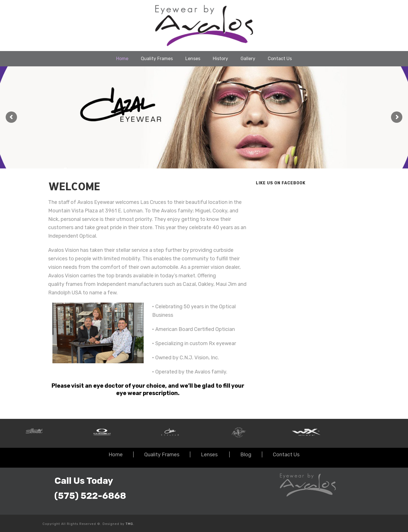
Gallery (248, 59)
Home (122, 59)
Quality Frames (157, 59)
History (220, 59)
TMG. (130, 524)
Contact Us (280, 59)
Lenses (193, 59)
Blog (246, 455)
